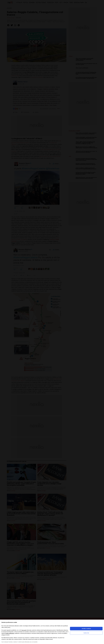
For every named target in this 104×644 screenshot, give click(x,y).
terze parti (24, 630)
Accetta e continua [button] (86, 629)
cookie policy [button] (7, 627)
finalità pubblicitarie (10, 633)
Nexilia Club (86, 633)
